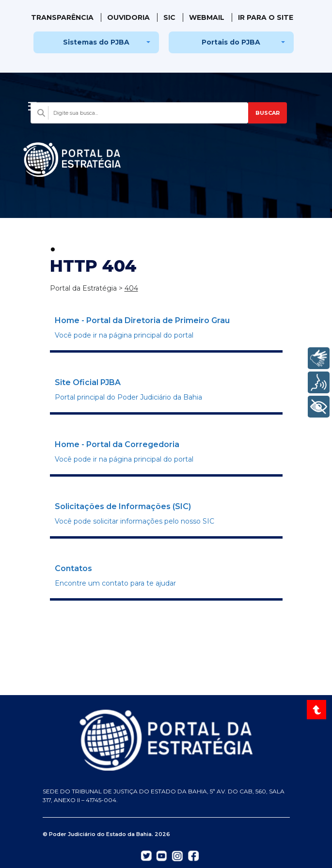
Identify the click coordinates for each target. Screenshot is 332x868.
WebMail (207, 17)
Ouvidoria (128, 17)
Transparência (62, 17)
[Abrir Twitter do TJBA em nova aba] (146, 855)
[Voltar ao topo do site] (318, 710)
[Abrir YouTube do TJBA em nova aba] (162, 855)
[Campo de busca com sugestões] (140, 113)
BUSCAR (268, 113)
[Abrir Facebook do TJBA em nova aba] (193, 855)
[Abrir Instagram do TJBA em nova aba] (177, 855)
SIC (169, 17)
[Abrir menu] (32, 104)
